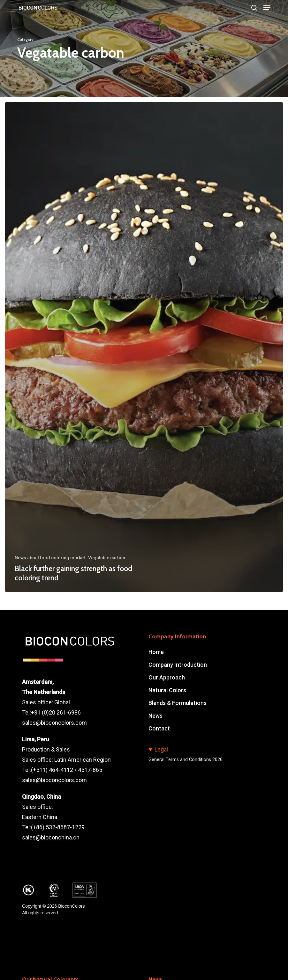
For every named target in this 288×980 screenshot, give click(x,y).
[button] (267, 8)
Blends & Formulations (178, 703)
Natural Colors (167, 690)
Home (156, 652)
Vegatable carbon (107, 558)
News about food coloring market (50, 558)
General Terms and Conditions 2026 (186, 760)
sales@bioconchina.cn (51, 837)
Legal (161, 749)
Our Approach (167, 677)
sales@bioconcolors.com (54, 723)
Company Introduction (178, 665)
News (155, 716)
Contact (159, 728)
